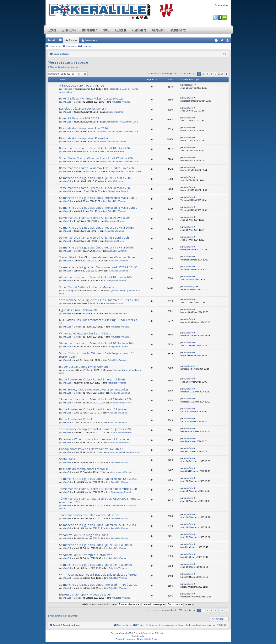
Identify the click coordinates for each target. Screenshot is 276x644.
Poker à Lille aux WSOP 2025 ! (79, 118)
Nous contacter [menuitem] (124, 625)
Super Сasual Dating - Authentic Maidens (87, 287)
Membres (90, 40)
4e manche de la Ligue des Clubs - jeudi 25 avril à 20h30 (97, 228)
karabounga (68, 291)
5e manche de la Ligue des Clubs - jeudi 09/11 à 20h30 (96, 545)
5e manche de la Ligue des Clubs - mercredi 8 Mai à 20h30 (98, 198)
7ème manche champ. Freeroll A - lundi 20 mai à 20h (95, 188)
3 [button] (207, 74)
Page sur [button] (194, 74)
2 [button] (203, 74)
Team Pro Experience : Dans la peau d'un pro (89, 515)
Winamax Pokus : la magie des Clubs (84, 535)
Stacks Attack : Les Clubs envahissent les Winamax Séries (97, 257)
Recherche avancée (85, 74)
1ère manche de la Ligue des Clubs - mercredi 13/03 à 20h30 (100, 300)
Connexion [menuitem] (223, 41)
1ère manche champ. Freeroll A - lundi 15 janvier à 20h (96, 429)
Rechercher (54, 46)
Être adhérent (89, 30)
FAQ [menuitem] (217, 41)
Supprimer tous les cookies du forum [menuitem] (166, 625)
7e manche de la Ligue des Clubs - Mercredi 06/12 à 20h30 (98, 479)
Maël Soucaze (153, 639)
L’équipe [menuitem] (140, 625)
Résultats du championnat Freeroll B (84, 469)
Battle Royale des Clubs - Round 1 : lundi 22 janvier (93, 409)
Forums (73, 40)
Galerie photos (179, 30)
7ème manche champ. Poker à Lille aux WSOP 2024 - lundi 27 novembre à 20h (100, 500)
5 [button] (215, 74)
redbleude (67, 89)
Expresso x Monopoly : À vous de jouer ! (86, 594)
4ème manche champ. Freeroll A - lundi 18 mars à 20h (95, 277)
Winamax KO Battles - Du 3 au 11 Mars (85, 333)
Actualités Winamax (121, 102)
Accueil (52, 30)
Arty (142, 636)
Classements (139, 30)
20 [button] (222, 74)
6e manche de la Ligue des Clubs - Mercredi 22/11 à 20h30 (98, 525)
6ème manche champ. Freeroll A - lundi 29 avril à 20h (95, 218)
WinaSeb (67, 102)
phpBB (128, 633)
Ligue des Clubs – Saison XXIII (79, 310)
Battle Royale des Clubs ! (76, 419)
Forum (106, 30)
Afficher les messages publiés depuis (111, 604)
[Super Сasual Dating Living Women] (84, 367)
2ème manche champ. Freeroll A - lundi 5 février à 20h (96, 399)
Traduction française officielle (130, 639)
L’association (69, 30)
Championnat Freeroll (116, 142)
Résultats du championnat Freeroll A (84, 138)
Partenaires (158, 30)
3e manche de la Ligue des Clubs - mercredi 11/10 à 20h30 (98, 585)
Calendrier (121, 30)
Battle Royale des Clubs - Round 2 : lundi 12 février (93, 379)
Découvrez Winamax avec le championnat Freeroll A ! (95, 439)
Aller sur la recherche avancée (64, 67)
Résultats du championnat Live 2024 (84, 128)
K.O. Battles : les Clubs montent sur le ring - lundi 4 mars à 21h (98, 322)
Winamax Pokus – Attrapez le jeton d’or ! (86, 555)
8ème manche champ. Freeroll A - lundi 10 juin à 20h (95, 148)
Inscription (86, 46)
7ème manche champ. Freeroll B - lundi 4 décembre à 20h (98, 489)
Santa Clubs (67, 459)
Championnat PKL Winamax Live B (122, 122)
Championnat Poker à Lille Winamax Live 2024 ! (91, 449)
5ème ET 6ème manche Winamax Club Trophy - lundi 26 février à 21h (97, 355)
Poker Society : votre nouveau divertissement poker (94, 389)
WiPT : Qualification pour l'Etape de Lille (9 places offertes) (98, 575)
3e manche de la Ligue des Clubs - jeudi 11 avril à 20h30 (97, 247)
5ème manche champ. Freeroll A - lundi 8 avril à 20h (94, 238)
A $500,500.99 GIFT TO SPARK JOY (82, 85)
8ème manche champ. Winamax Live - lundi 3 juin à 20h (97, 168)
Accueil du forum (61, 54)
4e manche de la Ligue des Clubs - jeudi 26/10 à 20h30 (96, 565)
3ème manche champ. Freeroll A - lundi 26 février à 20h (96, 343)
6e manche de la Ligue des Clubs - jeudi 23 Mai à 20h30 (96, 178)
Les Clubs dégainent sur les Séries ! (83, 108)
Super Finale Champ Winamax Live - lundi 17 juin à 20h (96, 158)
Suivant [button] (227, 74)
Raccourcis (61, 41)
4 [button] (211, 74)
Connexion (221, 5)
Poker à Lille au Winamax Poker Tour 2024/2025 (91, 98)
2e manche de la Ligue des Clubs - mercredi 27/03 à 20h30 (98, 267)
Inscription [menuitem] (228, 41)
